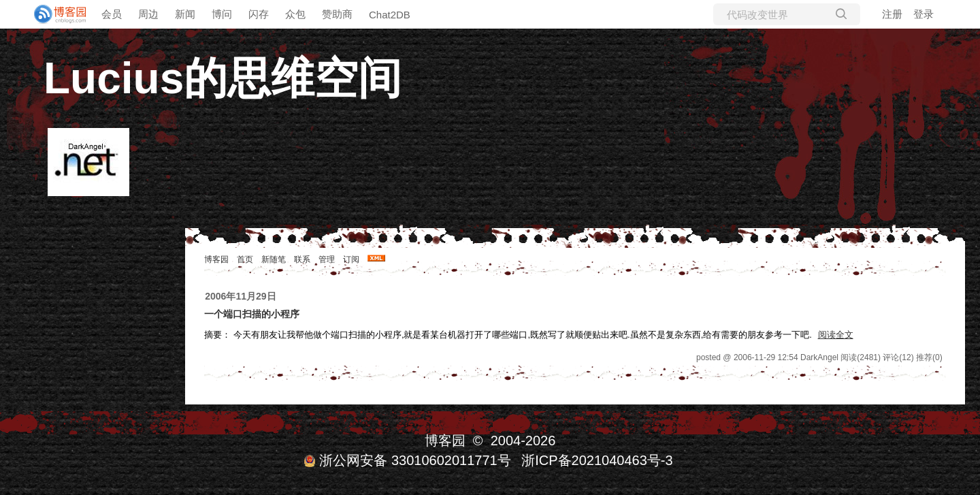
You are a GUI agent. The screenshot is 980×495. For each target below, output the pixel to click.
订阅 (351, 259)
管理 (327, 259)
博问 (222, 14)
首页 (245, 259)
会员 (112, 14)
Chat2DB (390, 15)
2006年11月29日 (240, 296)
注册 (892, 14)
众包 (295, 14)
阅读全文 (836, 335)
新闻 (185, 14)
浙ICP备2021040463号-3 (597, 460)
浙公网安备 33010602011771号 (407, 460)
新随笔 (274, 259)
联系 (302, 259)
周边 (148, 14)
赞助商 (337, 14)
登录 (924, 14)
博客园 (216, 259)
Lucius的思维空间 (223, 78)
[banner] (54, 14)
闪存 (259, 14)
